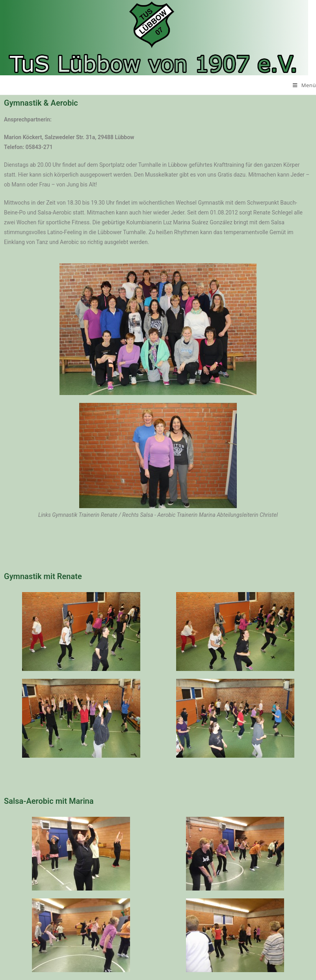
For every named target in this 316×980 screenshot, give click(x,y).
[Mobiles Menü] (304, 85)
